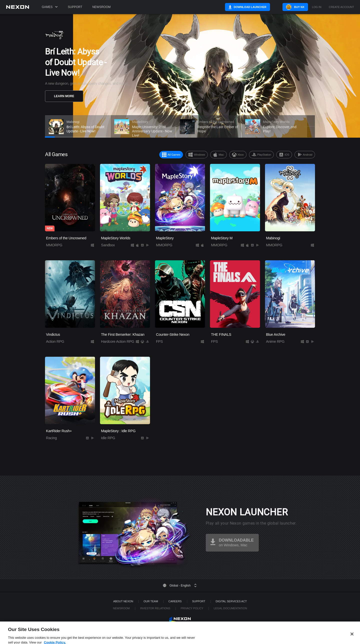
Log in (317, 7)
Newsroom (101, 7)
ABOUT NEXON (123, 601)
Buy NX (291, 7)
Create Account (341, 7)
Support (75, 7)
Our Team (151, 601)
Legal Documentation (230, 608)
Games (50, 7)
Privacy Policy (192, 608)
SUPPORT (199, 601)
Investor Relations (155, 608)
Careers (175, 601)
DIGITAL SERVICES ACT (231, 601)
